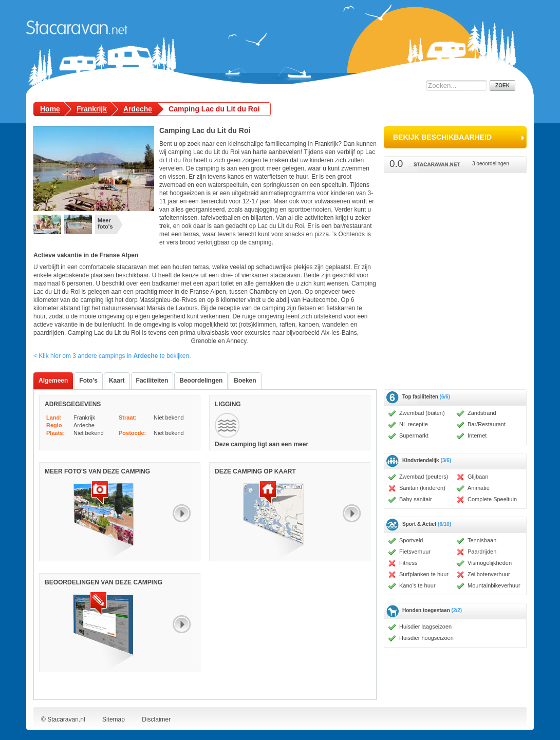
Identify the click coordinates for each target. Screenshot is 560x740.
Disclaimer (156, 719)
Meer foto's (105, 223)
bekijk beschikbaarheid (442, 137)
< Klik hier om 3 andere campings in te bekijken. (112, 356)
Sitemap (114, 719)
